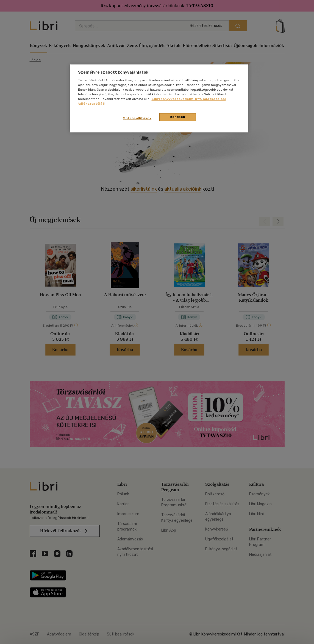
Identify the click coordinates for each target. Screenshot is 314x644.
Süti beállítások (137, 118)
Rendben (177, 117)
